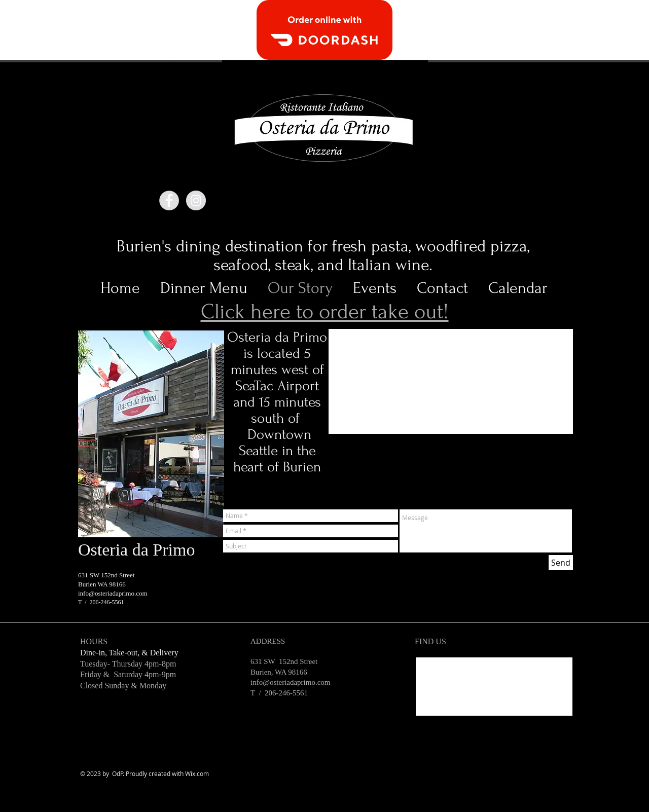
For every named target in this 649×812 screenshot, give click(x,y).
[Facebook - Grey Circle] (169, 200)
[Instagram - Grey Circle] (196, 200)
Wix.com (197, 773)
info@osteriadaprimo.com (113, 593)
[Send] (561, 563)
